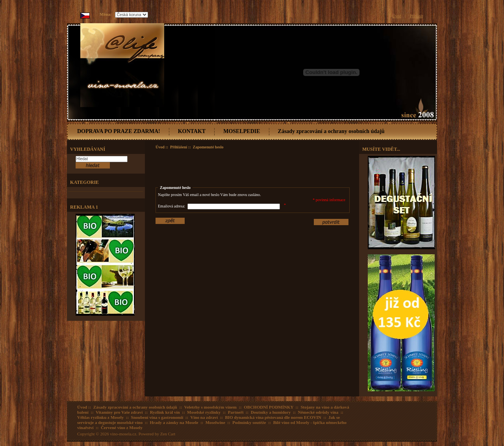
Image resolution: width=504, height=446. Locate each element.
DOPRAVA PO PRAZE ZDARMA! (119, 131)
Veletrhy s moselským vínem (210, 407)
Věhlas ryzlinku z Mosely (100, 417)
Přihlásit (416, 16)
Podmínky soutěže (249, 422)
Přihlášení (179, 147)
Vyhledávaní (88, 149)
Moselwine (215, 422)
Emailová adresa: (171, 206)
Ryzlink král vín (165, 412)
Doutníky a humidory (271, 412)
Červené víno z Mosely (122, 427)
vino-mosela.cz (123, 434)
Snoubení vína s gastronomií (157, 417)
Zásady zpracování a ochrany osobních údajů (331, 131)
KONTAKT (192, 131)
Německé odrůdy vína (318, 412)
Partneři (236, 412)
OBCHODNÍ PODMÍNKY (269, 407)
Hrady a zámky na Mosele (174, 422)
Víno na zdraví (204, 417)
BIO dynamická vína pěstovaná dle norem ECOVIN (273, 417)
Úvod (397, 16)
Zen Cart (168, 434)
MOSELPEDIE (242, 131)
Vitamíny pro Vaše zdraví (119, 412)
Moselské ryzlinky (204, 412)
